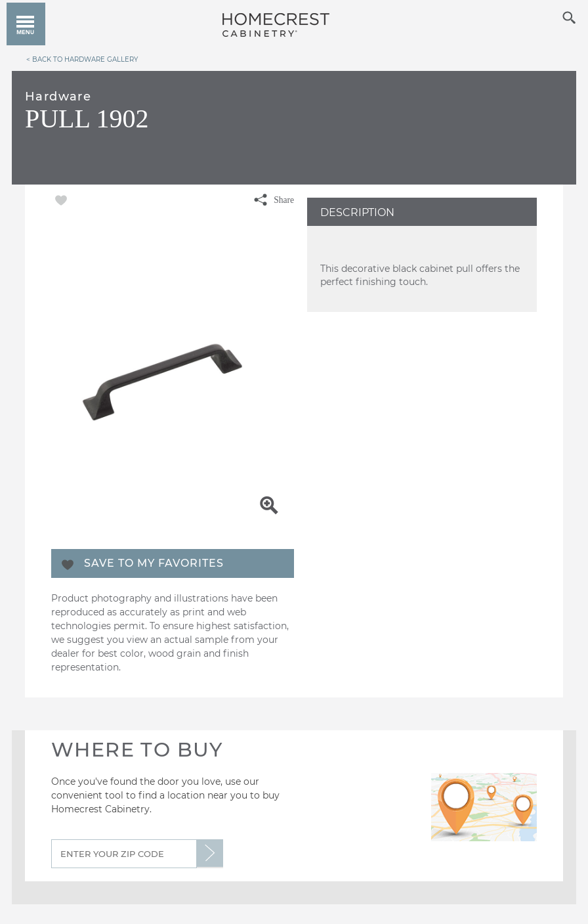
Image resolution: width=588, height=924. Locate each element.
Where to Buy (137, 750)
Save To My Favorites (154, 563)
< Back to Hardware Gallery (82, 59)
